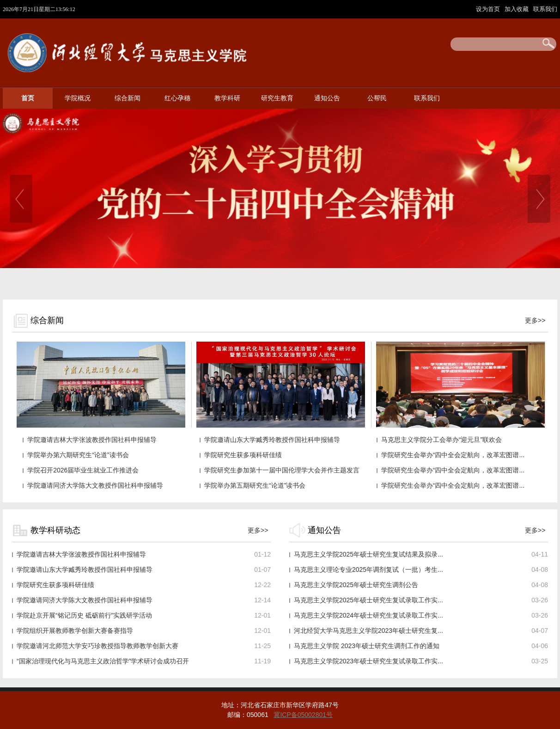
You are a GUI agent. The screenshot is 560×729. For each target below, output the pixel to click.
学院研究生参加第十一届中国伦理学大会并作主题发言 (282, 470)
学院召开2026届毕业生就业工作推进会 (83, 470)
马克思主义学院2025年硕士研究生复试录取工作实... (368, 600)
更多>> (535, 320)
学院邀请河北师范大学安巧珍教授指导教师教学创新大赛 (97, 646)
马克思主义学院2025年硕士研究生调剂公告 (356, 585)
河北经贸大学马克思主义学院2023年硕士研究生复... (368, 631)
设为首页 (489, 9)
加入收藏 (517, 9)
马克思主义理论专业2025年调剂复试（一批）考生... (368, 570)
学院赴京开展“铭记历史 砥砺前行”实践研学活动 (84, 615)
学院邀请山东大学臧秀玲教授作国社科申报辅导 (272, 440)
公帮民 (377, 98)
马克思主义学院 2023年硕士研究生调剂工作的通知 (367, 646)
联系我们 (545, 9)
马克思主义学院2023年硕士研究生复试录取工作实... (368, 661)
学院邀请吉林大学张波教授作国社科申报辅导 (92, 440)
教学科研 (227, 98)
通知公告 (327, 98)
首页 (28, 98)
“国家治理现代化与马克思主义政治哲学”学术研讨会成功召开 (103, 661)
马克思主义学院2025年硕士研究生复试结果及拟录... (368, 554)
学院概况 (78, 98)
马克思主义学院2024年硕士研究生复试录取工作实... (368, 615)
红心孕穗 (177, 98)
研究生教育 (277, 98)
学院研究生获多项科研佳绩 (243, 455)
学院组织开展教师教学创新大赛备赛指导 (75, 631)
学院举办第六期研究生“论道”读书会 (78, 455)
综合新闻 (128, 98)
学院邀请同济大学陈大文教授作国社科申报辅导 (95, 485)
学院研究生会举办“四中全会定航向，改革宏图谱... (453, 455)
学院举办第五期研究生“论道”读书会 (255, 485)
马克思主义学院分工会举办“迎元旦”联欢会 (441, 440)
